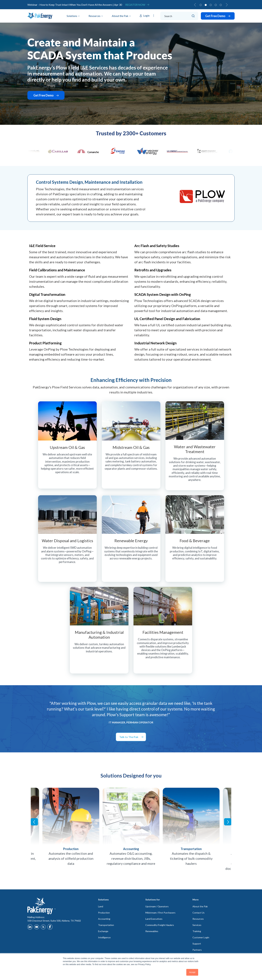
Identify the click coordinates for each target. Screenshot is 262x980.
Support (197, 944)
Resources (94, 16)
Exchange (103, 931)
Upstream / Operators (157, 906)
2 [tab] (206, 5)
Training (197, 931)
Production (104, 913)
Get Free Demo (216, 16)
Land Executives (154, 919)
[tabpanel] (131, 5)
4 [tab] (216, 5)
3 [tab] (211, 5)
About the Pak (120, 16)
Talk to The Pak (129, 737)
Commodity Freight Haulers (160, 925)
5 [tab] (221, 5)
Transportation (106, 925)
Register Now (135, 5)
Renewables (152, 931)
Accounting (104, 919)
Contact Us (199, 913)
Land (101, 906)
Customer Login (201, 937)
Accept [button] (192, 972)
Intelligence (104, 937)
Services (197, 925)
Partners (197, 950)
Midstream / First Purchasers (160, 913)
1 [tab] (201, 5)
